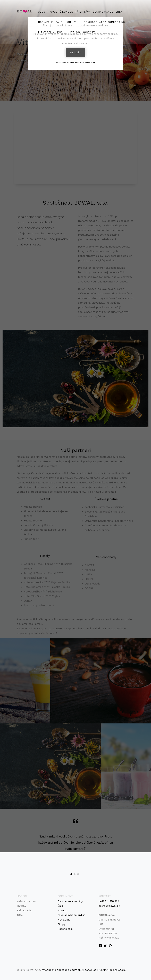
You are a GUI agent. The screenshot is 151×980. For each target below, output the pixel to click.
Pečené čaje (65, 929)
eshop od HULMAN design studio (105, 970)
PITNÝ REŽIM (46, 32)
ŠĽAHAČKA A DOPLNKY (108, 12)
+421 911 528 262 (109, 901)
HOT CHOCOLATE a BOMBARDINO (103, 22)
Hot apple (64, 920)
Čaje (60, 906)
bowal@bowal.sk (109, 906)
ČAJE (59, 22)
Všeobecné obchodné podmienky (63, 970)
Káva (87, 12)
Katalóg (74, 32)
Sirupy (72, 22)
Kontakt (89, 32)
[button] (71, 874)
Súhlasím (75, 53)
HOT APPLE (46, 22)
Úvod (42, 12)
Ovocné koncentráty (66, 12)
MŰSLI (61, 32)
